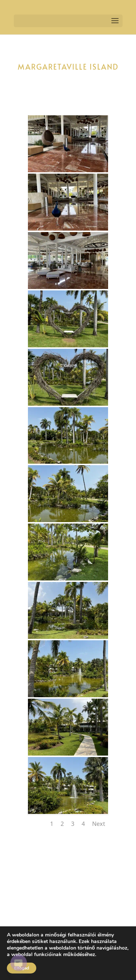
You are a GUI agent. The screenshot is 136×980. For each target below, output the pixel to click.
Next (99, 824)
